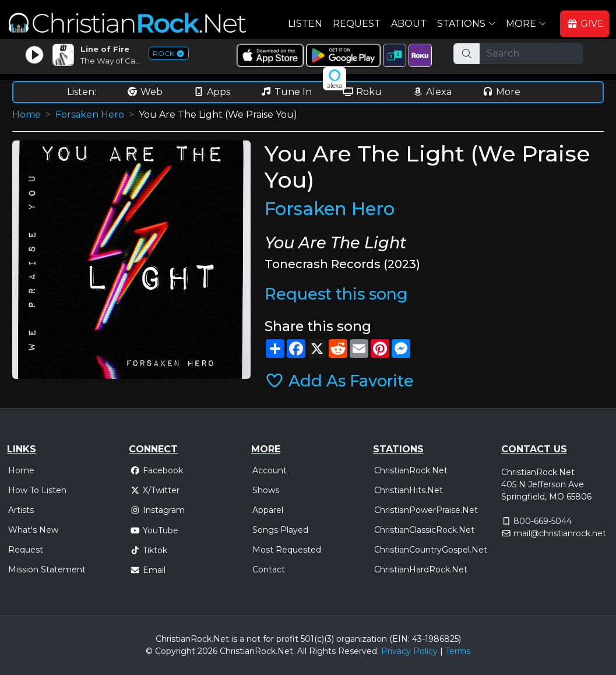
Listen (305, 24)
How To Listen (37, 490)
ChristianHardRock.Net (421, 569)
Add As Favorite (339, 381)
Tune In (286, 92)
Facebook (156, 470)
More (501, 92)
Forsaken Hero (90, 115)
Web (145, 92)
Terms (458, 651)
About (409, 24)
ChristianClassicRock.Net (424, 530)
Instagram (157, 510)
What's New (33, 530)
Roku (362, 92)
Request (357, 24)
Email (148, 570)
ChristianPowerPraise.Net (426, 510)
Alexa (432, 92)
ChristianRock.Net (411, 470)
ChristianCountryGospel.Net (431, 550)
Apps (212, 92)
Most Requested (287, 550)
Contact (269, 569)
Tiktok (149, 550)
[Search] (531, 54)
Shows (266, 490)
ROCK (169, 53)
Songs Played (280, 530)
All (302, 651)
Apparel (268, 510)
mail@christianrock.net (560, 533)
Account (270, 470)
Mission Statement (47, 569)
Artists (21, 510)
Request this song (336, 294)
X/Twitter (155, 490)
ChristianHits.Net (409, 490)
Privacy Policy (409, 651)
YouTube (154, 530)
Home (27, 115)
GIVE (585, 24)
